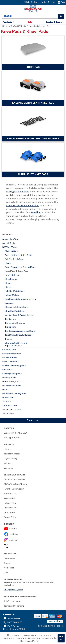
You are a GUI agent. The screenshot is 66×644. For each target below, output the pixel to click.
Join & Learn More (12, 601)
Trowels (9, 339)
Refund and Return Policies (50, 626)
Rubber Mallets (12, 295)
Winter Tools (8, 413)
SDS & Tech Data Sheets (15, 484)
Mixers (8, 283)
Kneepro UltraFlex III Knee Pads (23, 205)
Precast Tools (9, 398)
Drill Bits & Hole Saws (15, 259)
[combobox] (36, 16)
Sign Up (52, 2)
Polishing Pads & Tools (15, 291)
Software (7, 402)
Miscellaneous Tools (12, 386)
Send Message (12, 618)
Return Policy (10, 503)
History (7, 449)
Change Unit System (13, 590)
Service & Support (54, 22)
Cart (6, 573)
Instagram (11, 540)
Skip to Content (31, 2)
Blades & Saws (12, 251)
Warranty (8, 463)
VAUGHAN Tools (10, 406)
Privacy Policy (10, 508)
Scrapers (9, 303)
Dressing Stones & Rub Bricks (19, 255)
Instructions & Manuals (15, 479)
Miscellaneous (11, 279)
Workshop (9, 468)
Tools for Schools (12, 454)
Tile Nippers (10, 327)
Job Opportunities (12, 438)
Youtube (10, 529)
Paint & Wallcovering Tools (14, 394)
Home (5, 26)
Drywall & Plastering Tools (14, 366)
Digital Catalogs (11, 459)
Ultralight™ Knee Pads (18, 192)
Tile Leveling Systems (15, 323)
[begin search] (61, 16)
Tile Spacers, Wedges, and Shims (20, 331)
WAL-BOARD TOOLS (12, 410)
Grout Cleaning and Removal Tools (20, 267)
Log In (43, 2)
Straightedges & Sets (15, 311)
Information (9, 558)
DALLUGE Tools (10, 358)
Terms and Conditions (14, 606)
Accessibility (10, 498)
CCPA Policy (9, 513)
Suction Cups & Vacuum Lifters (19, 315)
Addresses (9, 568)
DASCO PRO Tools (11, 362)
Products (8, 22)
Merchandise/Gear (11, 382)
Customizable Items (12, 354)
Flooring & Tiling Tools (12, 374)
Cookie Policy (10, 517)
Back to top (33, 420)
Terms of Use (10, 494)
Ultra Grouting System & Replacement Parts (16, 344)
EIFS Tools (7, 370)
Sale (30, 22)
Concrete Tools (9, 350)
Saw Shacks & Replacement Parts (20, 299)
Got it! (61, 638)
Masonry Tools (9, 378)
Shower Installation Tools (16, 307)
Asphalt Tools (9, 243)
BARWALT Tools (18, 26)
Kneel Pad (36, 212)
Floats (8, 263)
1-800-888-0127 (13, 622)
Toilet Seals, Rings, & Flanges (18, 335)
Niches (8, 287)
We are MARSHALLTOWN (16, 433)
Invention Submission (14, 489)
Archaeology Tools (11, 239)
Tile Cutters (10, 319)
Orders (7, 563)
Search (8, 16)
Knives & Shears (12, 275)
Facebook (11, 534)
